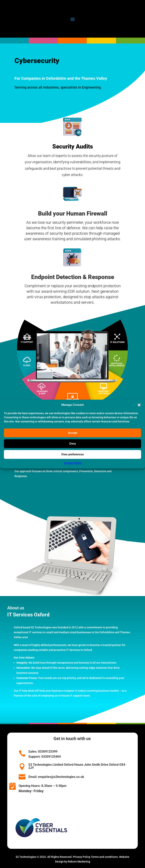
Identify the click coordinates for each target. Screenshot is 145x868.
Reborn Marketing (79, 862)
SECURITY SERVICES (37, 504)
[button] (139, 405)
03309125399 (47, 752)
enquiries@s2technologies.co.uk (61, 777)
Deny (73, 444)
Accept (73, 433)
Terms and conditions (104, 857)
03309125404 (51, 757)
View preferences (72, 454)
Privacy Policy (73, 463)
